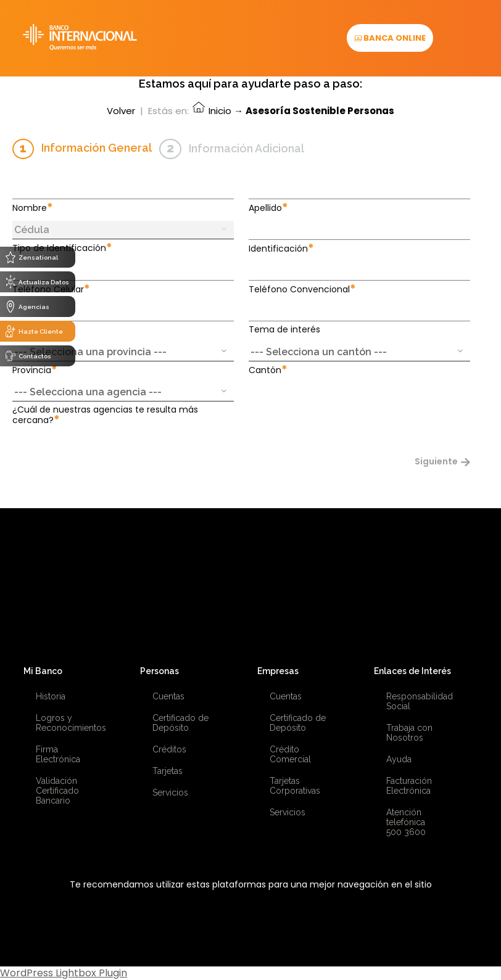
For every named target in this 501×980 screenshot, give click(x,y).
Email (27, 330)
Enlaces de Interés (412, 671)
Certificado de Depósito (180, 723)
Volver (121, 111)
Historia (51, 696)
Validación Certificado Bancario (57, 791)
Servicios (170, 793)
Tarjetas (168, 771)
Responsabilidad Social (420, 701)
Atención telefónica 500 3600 (406, 822)
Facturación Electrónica (409, 786)
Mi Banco (43, 671)
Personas (159, 671)
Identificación (281, 248)
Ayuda (399, 759)
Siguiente (444, 461)
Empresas (278, 671)
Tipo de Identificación (62, 248)
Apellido (268, 208)
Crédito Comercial (290, 754)
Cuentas (168, 696)
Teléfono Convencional (302, 289)
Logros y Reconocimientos (69, 723)
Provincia (35, 370)
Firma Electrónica (58, 754)
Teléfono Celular (51, 289)
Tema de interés (284, 329)
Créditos (169, 749)
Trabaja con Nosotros (409, 733)
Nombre (33, 208)
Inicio (211, 111)
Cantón (268, 370)
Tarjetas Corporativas (295, 786)
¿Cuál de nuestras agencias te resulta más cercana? (105, 415)
